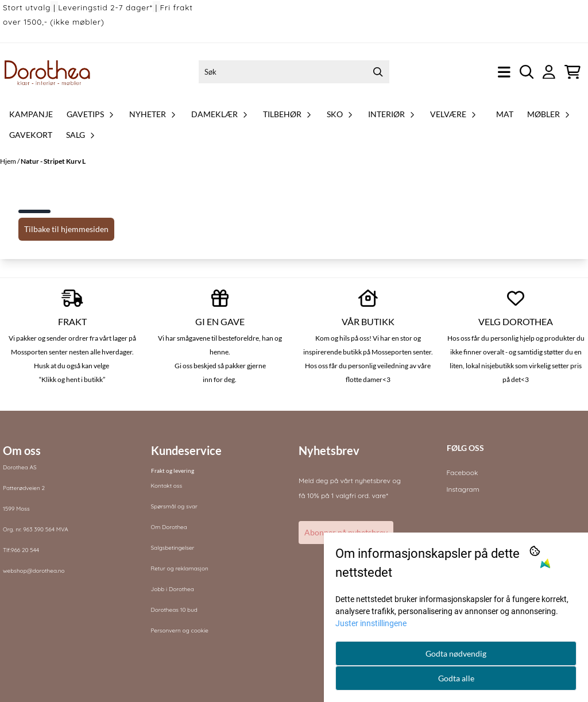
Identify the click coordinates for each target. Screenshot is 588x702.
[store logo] (48, 72)
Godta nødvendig (456, 653)
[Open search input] (527, 72)
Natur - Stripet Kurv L (53, 161)
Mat (505, 114)
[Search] (378, 72)
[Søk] (294, 72)
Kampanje (31, 114)
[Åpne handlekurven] (572, 72)
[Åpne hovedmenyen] (504, 72)
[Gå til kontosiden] (549, 72)
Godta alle (456, 678)
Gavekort (31, 135)
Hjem (9, 161)
